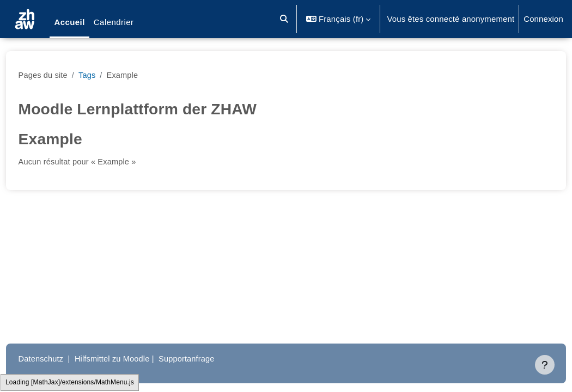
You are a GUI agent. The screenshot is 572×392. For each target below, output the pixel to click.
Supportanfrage (211, 359)
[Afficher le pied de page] (545, 365)
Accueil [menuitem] (69, 22)
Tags (109, 75)
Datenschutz (62, 359)
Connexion (543, 19)
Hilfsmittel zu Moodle (135, 359)
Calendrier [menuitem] (114, 22)
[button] (285, 19)
